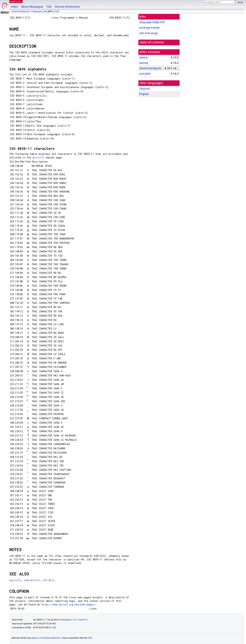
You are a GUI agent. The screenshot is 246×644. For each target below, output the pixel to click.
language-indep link (152, 22)
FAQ (49, 7)
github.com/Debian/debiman (46, 638)
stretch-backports (21, 11)
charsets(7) (32, 580)
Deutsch (145, 89)
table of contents (152, 42)
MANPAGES (16, 1)
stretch (144, 58)
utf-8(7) (49, 580)
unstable (145, 74)
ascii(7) (38, 157)
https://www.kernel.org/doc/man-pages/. (69, 604)
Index (14, 7)
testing (144, 63)
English (144, 94)
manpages (37, 11)
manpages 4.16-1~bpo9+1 (73, 620)
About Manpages (32, 7)
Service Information (67, 7)
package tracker (149, 28)
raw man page (149, 33)
